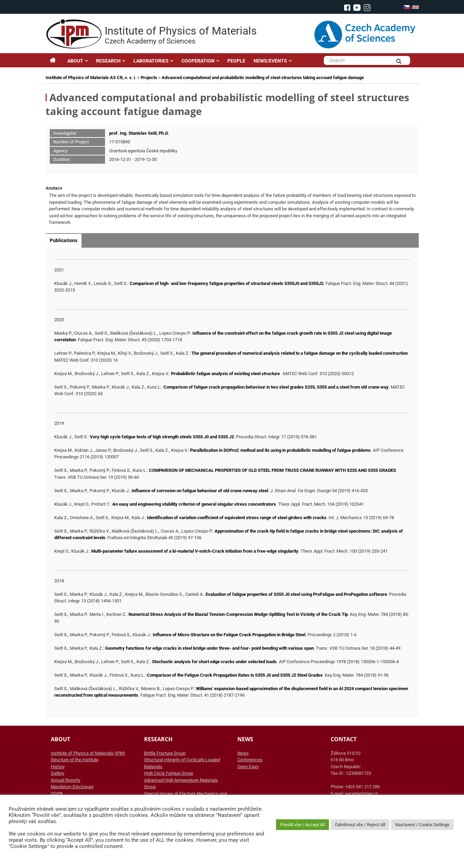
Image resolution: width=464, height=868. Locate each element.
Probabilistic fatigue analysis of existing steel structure (226, 374)
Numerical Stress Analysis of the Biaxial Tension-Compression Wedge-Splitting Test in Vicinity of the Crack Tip (238, 614)
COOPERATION (198, 61)
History (58, 767)
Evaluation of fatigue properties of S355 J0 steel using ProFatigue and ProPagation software (296, 594)
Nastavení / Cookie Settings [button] (422, 825)
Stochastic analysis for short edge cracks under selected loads (214, 662)
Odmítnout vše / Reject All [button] (360, 825)
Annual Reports (66, 780)
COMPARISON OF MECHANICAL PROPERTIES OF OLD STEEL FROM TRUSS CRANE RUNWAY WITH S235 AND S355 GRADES (272, 470)
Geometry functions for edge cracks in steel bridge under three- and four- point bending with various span (209, 648)
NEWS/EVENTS (270, 61)
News (243, 753)
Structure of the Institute (75, 760)
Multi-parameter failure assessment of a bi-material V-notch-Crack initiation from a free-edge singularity (195, 551)
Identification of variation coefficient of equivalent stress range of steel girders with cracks (237, 518)
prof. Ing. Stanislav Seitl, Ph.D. (139, 133)
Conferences (250, 760)
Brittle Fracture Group (165, 753)
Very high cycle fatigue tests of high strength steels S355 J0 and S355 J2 (162, 437)
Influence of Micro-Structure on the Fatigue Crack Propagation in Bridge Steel (229, 635)
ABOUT (75, 61)
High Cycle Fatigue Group (169, 773)
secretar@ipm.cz (361, 794)
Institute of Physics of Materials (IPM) (88, 753)
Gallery (58, 773)
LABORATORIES (151, 61)
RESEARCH (108, 61)
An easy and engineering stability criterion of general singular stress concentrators (194, 504)
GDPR (57, 794)
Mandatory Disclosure (72, 787)
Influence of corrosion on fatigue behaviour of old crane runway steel (200, 491)
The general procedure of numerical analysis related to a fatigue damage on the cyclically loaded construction (300, 353)
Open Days (248, 767)
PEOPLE (236, 61)
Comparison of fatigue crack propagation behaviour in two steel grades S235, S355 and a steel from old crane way (276, 387)
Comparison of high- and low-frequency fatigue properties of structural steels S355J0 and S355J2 (226, 283)
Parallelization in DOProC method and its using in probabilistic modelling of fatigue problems (280, 450)
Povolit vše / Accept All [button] (302, 825)
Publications (64, 240)
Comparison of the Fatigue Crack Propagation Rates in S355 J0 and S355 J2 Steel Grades (235, 675)
